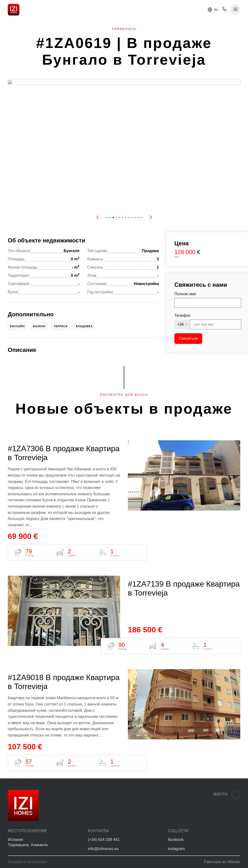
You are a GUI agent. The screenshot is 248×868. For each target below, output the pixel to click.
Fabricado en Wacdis (222, 862)
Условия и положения (27, 862)
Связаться (188, 338)
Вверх (227, 794)
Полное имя (185, 294)
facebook (176, 840)
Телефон (182, 315)
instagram (176, 849)
